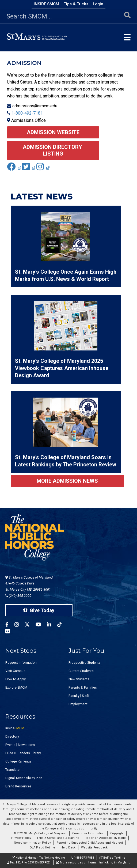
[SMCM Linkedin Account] (52, 625)
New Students (79, 679)
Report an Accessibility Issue (105, 838)
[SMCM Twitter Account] (30, 625)
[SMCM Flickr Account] (10, 632)
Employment (78, 704)
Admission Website (53, 132)
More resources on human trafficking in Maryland (93, 863)
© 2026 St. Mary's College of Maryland (40, 833)
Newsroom (26, 745)
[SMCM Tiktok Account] (62, 625)
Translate (12, 770)
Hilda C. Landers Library (23, 753)
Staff (86, 696)
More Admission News (67, 481)
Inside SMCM (46, 4)
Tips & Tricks (76, 4)
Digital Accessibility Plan (24, 778)
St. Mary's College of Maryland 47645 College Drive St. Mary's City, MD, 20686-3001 (29, 584)
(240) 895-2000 (18, 596)
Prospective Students (85, 663)
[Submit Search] (127, 16)
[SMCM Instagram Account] (20, 625)
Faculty (74, 696)
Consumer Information (88, 833)
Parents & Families (83, 687)
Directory (12, 736)
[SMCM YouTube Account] (41, 625)
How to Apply (16, 679)
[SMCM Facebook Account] (10, 625)
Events (10, 745)
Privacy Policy (21, 838)
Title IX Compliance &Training (58, 838)
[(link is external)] (14, 168)
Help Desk (68, 848)
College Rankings (18, 761)
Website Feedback (94, 848)
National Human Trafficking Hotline (38, 858)
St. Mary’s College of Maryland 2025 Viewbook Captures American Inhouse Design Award (62, 368)
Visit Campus (15, 671)
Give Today (39, 610)
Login (98, 4)
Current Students (81, 671)
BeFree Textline (112, 858)
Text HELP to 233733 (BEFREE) (29, 863)
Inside (15, 728)
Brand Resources (18, 786)
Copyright (117, 833)
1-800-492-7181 (27, 113)
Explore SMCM (16, 687)
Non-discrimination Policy (32, 843)
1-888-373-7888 (82, 858)
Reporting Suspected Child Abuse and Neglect (90, 843)
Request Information (21, 663)
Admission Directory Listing (53, 150)
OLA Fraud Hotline (42, 848)
